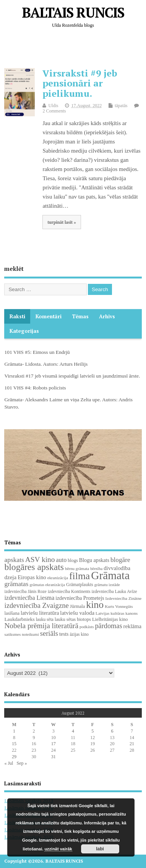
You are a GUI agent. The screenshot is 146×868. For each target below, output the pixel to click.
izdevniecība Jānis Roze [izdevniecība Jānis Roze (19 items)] (25, 591)
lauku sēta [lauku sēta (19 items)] (45, 619)
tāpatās (121, 106)
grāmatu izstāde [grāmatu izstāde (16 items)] (107, 585)
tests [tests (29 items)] (64, 634)
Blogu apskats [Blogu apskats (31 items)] (94, 560)
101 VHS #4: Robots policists (35, 388)
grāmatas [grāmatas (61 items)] (16, 584)
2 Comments (54, 111)
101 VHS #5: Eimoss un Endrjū (37, 352)
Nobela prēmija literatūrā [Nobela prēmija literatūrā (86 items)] (41, 626)
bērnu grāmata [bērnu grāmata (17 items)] (77, 568)
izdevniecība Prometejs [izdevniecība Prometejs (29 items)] (80, 598)
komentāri (49, 316)
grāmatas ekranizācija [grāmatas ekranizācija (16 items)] (47, 585)
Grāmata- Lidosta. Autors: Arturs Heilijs (46, 364)
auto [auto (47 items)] (62, 560)
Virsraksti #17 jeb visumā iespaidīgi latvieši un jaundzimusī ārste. (72, 376)
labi (100, 849)
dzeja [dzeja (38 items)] (10, 577)
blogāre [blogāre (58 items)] (120, 560)
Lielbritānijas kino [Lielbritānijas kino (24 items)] (110, 619)
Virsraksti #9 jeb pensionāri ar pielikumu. (80, 83)
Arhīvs (107, 316)
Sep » (22, 763)
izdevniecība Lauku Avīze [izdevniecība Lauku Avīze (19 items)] (114, 591)
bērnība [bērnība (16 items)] (96, 569)
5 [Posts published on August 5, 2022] (92, 731)
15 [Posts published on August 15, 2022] (14, 744)
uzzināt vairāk (58, 849)
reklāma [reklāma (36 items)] (133, 626)
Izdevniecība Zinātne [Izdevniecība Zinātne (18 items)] (124, 598)
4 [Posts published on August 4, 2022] (73, 731)
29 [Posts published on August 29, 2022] (14, 757)
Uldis (53, 106)
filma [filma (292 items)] (79, 576)
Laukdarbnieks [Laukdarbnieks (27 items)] (19, 619)
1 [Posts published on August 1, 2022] (14, 731)
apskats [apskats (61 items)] (14, 560)
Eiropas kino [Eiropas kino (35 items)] (32, 577)
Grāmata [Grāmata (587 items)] (110, 575)
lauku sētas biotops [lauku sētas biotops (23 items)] (73, 619)
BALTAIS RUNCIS (73, 12)
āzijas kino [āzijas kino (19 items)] (79, 634)
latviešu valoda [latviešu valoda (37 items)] (77, 613)
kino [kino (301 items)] (95, 605)
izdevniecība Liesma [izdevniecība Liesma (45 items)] (29, 598)
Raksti (17, 316)
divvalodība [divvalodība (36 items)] (117, 568)
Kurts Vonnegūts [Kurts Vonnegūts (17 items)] (119, 606)
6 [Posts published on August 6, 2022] (112, 731)
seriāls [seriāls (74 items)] (49, 633)
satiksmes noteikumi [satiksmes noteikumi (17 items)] (21, 634)
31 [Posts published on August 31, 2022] (54, 757)
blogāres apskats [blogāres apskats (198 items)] (34, 567)
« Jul (9, 763)
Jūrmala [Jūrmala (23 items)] (77, 606)
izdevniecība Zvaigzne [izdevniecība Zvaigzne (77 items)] (36, 605)
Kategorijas (24, 331)
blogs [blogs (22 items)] (73, 560)
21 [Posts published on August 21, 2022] (132, 744)
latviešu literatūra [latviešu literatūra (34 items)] (40, 613)
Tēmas (80, 316)
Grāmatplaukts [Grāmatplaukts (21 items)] (80, 585)
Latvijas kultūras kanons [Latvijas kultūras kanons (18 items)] (117, 613)
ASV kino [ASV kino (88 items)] (40, 559)
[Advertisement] (75, 50)
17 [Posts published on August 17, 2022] (54, 744)
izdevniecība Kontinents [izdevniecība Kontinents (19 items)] (69, 591)
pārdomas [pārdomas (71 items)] (108, 626)
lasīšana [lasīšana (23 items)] (12, 613)
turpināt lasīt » (62, 222)
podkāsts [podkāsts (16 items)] (87, 627)
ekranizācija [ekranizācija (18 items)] (58, 578)
